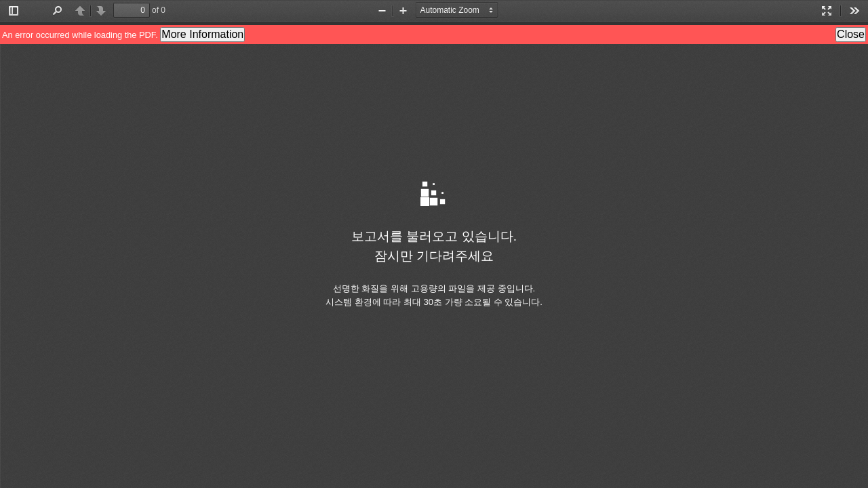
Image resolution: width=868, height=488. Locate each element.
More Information (202, 34)
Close (851, 34)
